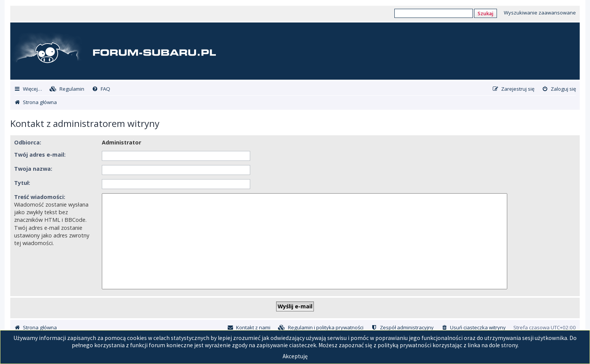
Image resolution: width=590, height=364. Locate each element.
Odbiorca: (28, 142)
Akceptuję (295, 356)
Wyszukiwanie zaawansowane (540, 13)
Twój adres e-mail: (40, 155)
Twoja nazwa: (33, 169)
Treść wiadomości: (40, 197)
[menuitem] (67, 89)
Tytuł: (22, 183)
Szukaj (486, 13)
